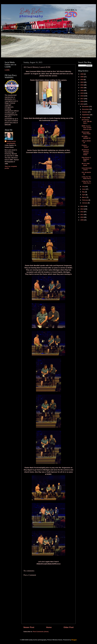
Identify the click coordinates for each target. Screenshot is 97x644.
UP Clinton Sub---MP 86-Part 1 (87, 121)
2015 (82, 104)
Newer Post (29, 627)
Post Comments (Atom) (41, 632)
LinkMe (7, 70)
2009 (82, 220)
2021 (82, 88)
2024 (82, 80)
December (86, 106)
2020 (82, 90)
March (84, 197)
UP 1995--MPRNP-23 (86, 137)
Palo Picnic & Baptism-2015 (86, 159)
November (86, 109)
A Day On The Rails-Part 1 (86, 182)
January (85, 203)
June (84, 189)
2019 (82, 93)
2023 (82, 82)
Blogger (74, 640)
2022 (82, 85)
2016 (82, 101)
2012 (82, 212)
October (85, 112)
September (86, 115)
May (84, 192)
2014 (82, 206)
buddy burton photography (11, 142)
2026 (82, 74)
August (85, 117)
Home (49, 627)
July (84, 186)
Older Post (69, 627)
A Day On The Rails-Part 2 (86, 178)
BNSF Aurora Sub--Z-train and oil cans (87, 128)
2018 (82, 96)
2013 (82, 209)
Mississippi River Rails (86, 133)
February (85, 200)
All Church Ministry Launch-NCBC (85, 152)
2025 (82, 77)
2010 (82, 217)
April (84, 195)
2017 (82, 99)
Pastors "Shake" (85, 146)
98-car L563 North (86, 164)
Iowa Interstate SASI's (87, 169)
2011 (82, 215)
